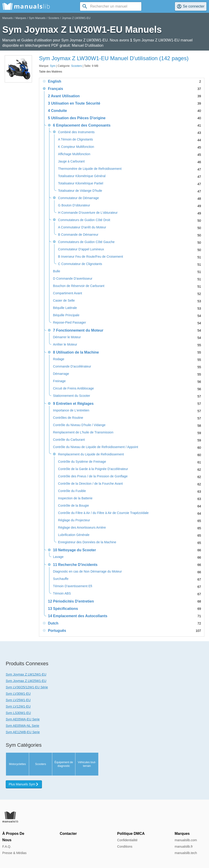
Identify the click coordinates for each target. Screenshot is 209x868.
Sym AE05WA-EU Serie (23, 719)
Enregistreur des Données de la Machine (87, 542)
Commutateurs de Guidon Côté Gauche (86, 242)
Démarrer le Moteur (67, 337)
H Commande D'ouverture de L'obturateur (88, 213)
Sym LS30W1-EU (18, 713)
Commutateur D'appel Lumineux (81, 249)
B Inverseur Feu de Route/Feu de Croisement (90, 257)
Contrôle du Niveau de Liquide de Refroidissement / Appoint (95, 447)
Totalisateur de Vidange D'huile (80, 191)
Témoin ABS (62, 594)
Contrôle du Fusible (72, 491)
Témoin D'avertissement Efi (73, 586)
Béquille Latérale (65, 308)
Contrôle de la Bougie (73, 506)
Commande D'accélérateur (72, 366)
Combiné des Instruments (76, 132)
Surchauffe (61, 579)
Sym (53, 66)
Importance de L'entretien (71, 410)
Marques (21, 18)
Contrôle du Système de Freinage (82, 462)
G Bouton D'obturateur (74, 205)
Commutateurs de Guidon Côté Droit (84, 220)
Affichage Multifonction (74, 154)
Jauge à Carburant (71, 161)
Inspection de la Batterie (75, 498)
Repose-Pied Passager (69, 323)
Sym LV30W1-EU (18, 694)
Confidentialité (127, 840)
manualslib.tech (186, 853)
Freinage (59, 381)
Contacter (68, 834)
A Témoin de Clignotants (75, 139)
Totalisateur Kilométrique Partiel (81, 183)
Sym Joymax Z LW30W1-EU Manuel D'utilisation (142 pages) (114, 58)
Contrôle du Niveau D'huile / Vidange (79, 425)
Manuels (7, 18)
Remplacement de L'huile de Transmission (83, 432)
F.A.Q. (7, 846)
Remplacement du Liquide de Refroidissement (91, 454)
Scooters (54, 18)
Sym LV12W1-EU (18, 706)
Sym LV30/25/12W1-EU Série (27, 687)
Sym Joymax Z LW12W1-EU (26, 674)
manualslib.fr (184, 846)
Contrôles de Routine (68, 418)
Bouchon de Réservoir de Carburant (79, 286)
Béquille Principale (66, 315)
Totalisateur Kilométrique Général (82, 176)
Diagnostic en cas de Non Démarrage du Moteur (87, 572)
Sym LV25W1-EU (18, 700)
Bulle (56, 271)
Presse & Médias (14, 853)
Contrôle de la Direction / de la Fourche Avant (90, 484)
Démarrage (61, 374)
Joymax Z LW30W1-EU (76, 18)
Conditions (125, 846)
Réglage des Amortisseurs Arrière (82, 528)
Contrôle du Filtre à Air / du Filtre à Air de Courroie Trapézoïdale (103, 513)
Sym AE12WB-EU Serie (23, 732)
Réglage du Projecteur (74, 520)
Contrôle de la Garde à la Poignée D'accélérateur (93, 469)
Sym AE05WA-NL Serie (22, 726)
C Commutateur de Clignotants (80, 264)
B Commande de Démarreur (78, 235)
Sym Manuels (37, 18)
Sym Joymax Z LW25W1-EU (26, 681)
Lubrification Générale (74, 535)
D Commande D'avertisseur (73, 279)
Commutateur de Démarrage (78, 198)
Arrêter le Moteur (65, 345)
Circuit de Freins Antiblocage (73, 388)
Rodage (59, 359)
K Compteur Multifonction (76, 147)
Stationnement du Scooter (71, 396)
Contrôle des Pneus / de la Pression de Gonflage (93, 476)
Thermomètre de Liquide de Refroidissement (90, 169)
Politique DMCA (131, 834)
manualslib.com (186, 840)
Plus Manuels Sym (24, 784)
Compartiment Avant (67, 293)
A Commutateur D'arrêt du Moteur (82, 227)
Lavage (58, 557)
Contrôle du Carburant (69, 440)
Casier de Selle (64, 301)
